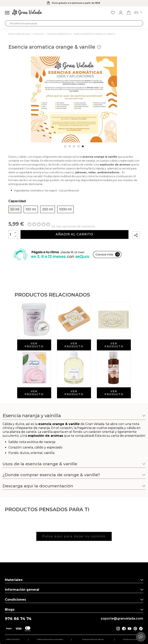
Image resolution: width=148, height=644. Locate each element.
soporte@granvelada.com (122, 619)
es (138, 13)
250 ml (48, 209)
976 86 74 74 (18, 619)
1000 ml (65, 209)
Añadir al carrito (74, 234)
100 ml (31, 209)
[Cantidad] (13, 234)
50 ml (15, 209)
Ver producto (34, 345)
